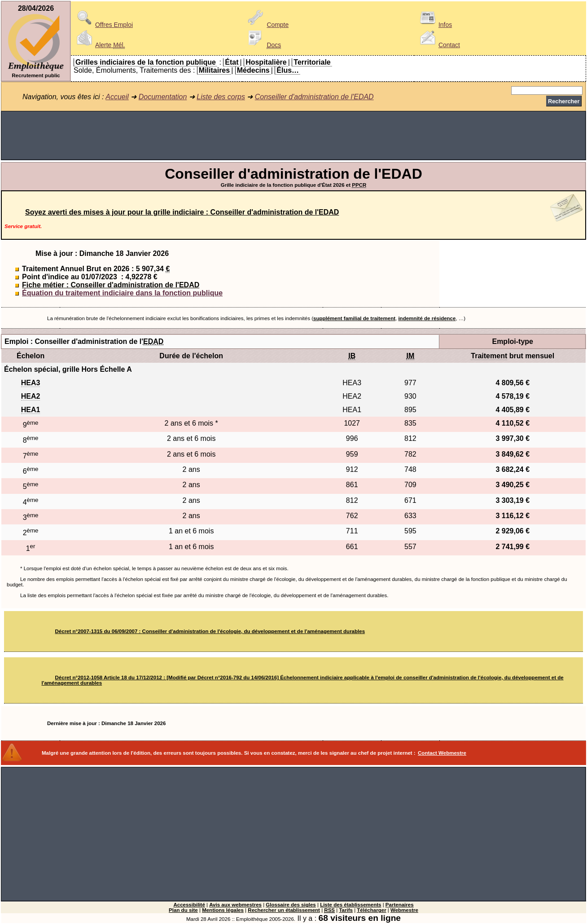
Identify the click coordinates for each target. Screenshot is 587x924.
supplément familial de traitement (354, 318)
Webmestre (404, 910)
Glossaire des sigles (291, 905)
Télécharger (371, 910)
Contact (438, 45)
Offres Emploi (103, 25)
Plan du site (183, 910)
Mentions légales (223, 910)
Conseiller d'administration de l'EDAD (314, 97)
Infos (434, 25)
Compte (267, 25)
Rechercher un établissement (284, 910)
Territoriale (312, 62)
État (232, 62)
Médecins (253, 70)
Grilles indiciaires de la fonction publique (146, 62)
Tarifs (346, 910)
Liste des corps (221, 97)
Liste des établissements (350, 905)
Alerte (99, 45)
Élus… (288, 70)
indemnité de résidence (427, 318)
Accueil (117, 97)
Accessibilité (189, 905)
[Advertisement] (293, 136)
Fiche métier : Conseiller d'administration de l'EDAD (111, 285)
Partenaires (400, 905)
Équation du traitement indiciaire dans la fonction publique (122, 293)
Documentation (163, 97)
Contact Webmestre (442, 753)
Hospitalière (266, 62)
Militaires (214, 70)
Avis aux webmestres (235, 905)
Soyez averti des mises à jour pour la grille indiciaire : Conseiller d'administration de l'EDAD (182, 212)
